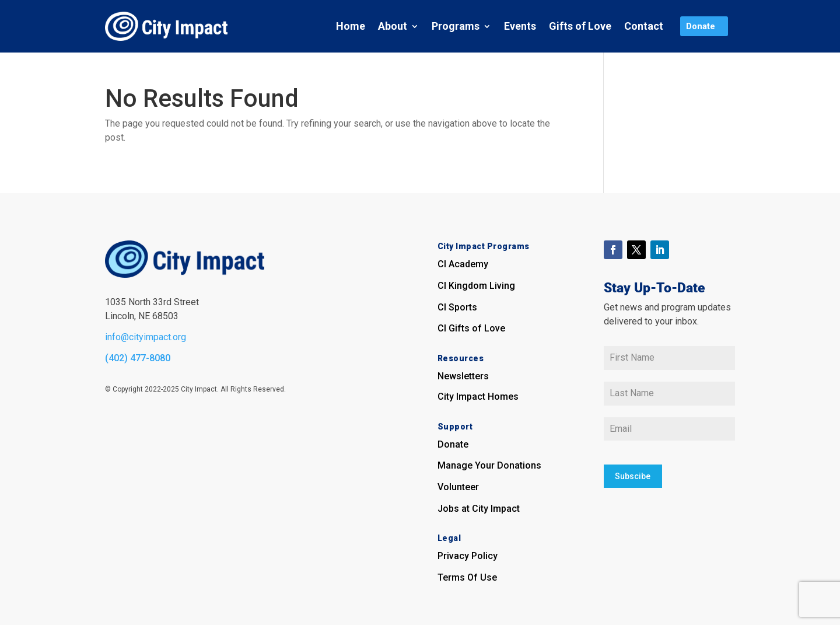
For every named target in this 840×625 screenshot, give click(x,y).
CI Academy (463, 264)
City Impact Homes (478, 397)
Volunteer (458, 487)
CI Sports (457, 307)
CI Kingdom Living (476, 286)
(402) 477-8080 (138, 358)
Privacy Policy (468, 556)
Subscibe (633, 476)
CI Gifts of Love (471, 328)
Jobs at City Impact (479, 509)
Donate (453, 444)
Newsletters (463, 376)
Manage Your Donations (489, 465)
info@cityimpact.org (146, 337)
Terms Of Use (467, 577)
